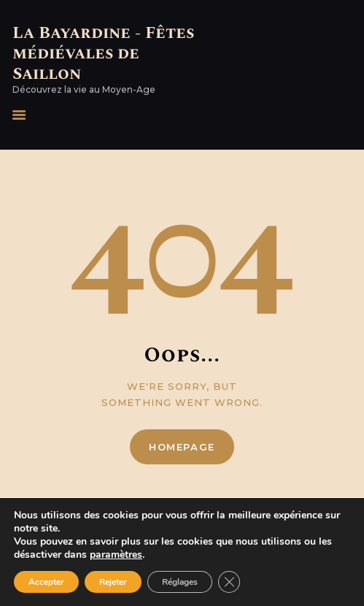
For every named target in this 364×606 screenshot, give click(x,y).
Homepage (182, 447)
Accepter (46, 582)
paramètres (116, 555)
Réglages (180, 582)
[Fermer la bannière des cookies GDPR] (229, 582)
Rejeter (113, 582)
